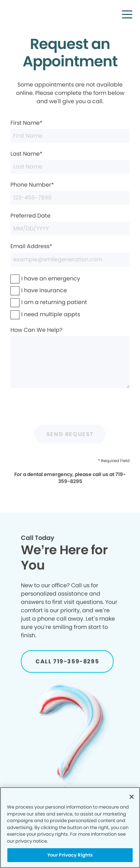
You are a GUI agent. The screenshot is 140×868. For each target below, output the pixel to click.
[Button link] (67, 661)
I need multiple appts (51, 314)
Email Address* (70, 254)
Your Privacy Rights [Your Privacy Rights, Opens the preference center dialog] (70, 855)
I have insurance (44, 290)
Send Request (70, 434)
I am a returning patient (54, 302)
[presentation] (70, 408)
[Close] (132, 797)
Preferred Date (70, 224)
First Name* (70, 131)
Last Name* (70, 162)
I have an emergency (51, 279)
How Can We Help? (70, 357)
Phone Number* (70, 193)
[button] (127, 14)
